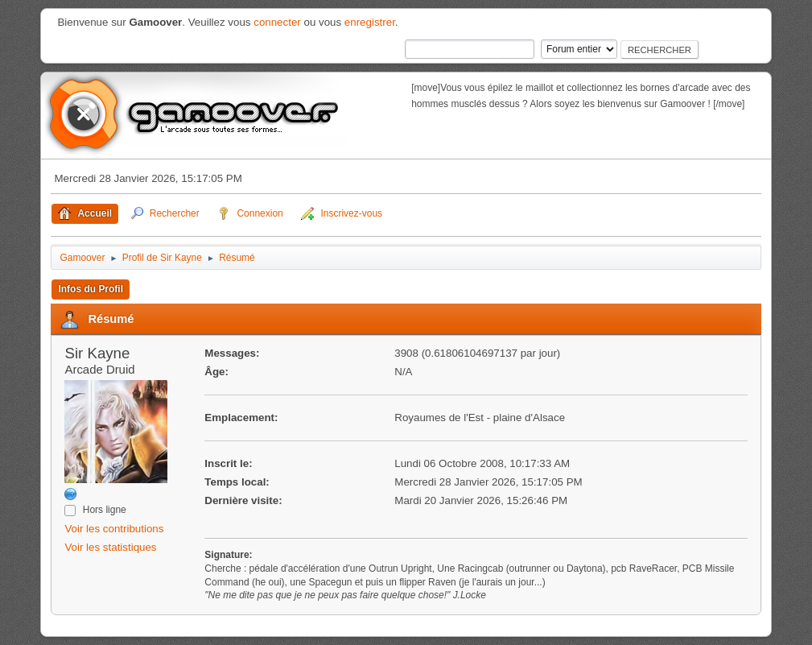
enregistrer (370, 22)
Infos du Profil (91, 289)
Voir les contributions (114, 529)
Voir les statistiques (110, 547)
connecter (277, 22)
